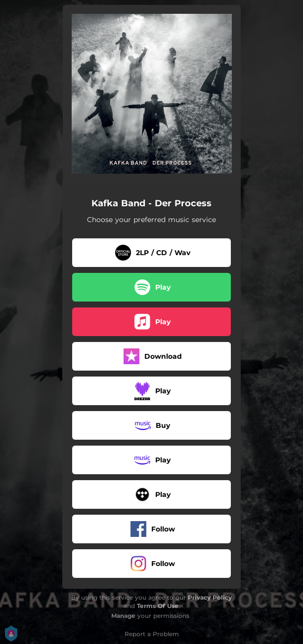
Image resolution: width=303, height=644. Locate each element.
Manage (123, 616)
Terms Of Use (158, 606)
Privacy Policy (210, 597)
